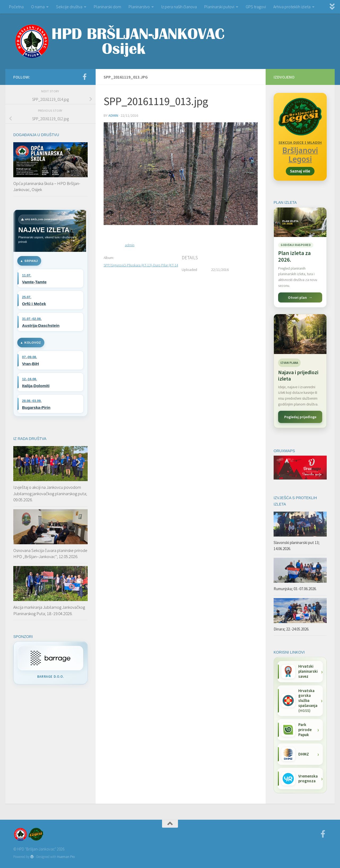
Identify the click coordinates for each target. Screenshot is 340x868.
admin (113, 115)
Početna (16, 7)
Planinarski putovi (219, 7)
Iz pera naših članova (179, 7)
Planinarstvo (139, 7)
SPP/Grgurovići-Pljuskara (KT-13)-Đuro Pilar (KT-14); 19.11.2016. (151, 265)
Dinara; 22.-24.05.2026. (291, 629)
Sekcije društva (69, 7)
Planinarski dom (107, 7)
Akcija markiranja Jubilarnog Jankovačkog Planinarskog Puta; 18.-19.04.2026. (49, 610)
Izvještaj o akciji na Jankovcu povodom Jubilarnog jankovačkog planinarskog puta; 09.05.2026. (50, 493)
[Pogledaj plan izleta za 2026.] (300, 257)
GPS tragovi (256, 7)
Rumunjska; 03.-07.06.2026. (295, 589)
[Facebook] (84, 77)
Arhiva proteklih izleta (292, 7)
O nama (38, 7)
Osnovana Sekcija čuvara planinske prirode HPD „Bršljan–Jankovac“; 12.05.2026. (50, 554)
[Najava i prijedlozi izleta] (300, 334)
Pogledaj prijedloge (300, 417)
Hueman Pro (66, 857)
